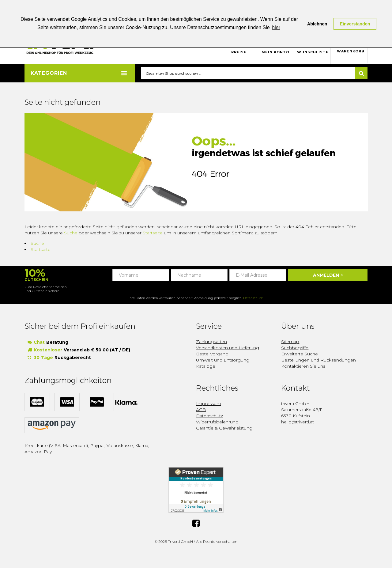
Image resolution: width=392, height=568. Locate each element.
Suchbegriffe (295, 348)
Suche (71, 233)
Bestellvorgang (212, 354)
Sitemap (290, 342)
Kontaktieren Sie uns (303, 366)
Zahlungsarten (211, 342)
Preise (239, 52)
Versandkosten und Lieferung (228, 348)
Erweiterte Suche (300, 354)
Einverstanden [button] (355, 24)
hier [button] (276, 27)
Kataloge (206, 366)
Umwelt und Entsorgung (223, 360)
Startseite (153, 233)
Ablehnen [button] (317, 24)
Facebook (196, 523)
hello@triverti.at (298, 422)
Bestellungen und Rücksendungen (318, 360)
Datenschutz (253, 298)
